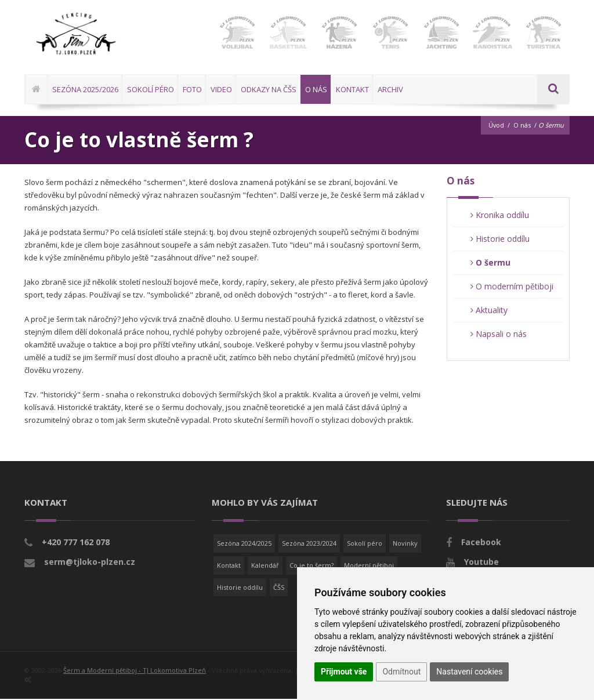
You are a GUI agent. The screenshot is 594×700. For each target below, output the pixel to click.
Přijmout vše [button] (344, 672)
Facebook (481, 543)
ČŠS (279, 588)
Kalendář (265, 566)
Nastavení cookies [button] (469, 672)
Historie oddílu (500, 240)
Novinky (405, 544)
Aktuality (489, 311)
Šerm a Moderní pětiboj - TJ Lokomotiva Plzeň (135, 671)
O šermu (490, 264)
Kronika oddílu (500, 216)
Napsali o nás (499, 335)
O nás (522, 126)
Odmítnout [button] (401, 672)
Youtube (481, 563)
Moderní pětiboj (369, 566)
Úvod (496, 126)
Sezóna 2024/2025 (244, 544)
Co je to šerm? (312, 566)
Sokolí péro (365, 544)
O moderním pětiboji (512, 287)
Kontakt (229, 566)
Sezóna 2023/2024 (309, 544)
